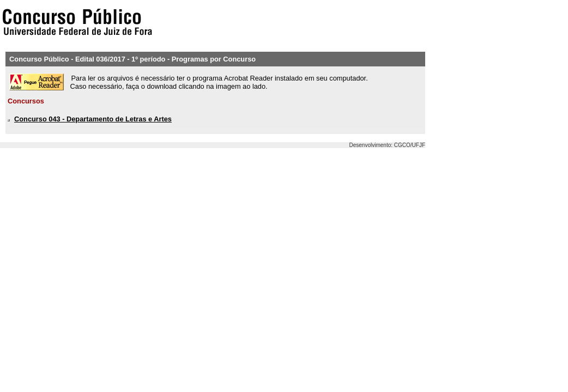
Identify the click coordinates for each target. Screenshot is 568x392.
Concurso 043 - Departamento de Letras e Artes (93, 119)
